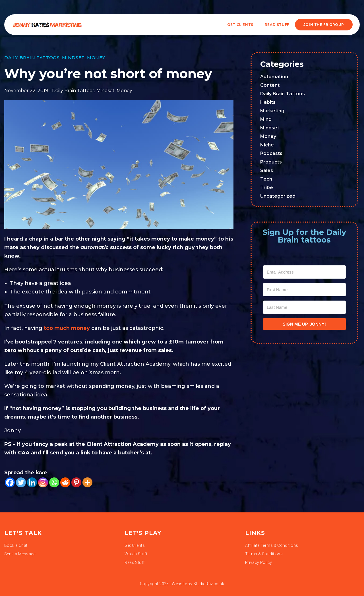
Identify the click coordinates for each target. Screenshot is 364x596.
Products (271, 162)
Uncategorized (278, 196)
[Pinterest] (76, 482)
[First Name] (305, 290)
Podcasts (271, 153)
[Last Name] (305, 307)
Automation (274, 77)
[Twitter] (21, 482)
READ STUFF (277, 25)
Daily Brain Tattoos (32, 58)
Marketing (272, 111)
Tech (266, 179)
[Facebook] (10, 482)
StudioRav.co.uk (209, 584)
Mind (266, 119)
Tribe (267, 188)
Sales (267, 170)
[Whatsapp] (54, 482)
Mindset (73, 58)
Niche (267, 145)
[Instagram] (43, 482)
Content (270, 85)
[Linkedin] (32, 482)
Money (96, 58)
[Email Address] (305, 272)
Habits (268, 102)
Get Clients (240, 25)
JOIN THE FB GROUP (324, 25)
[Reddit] (65, 482)
